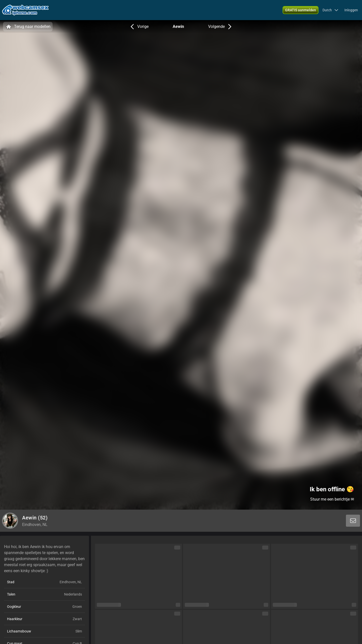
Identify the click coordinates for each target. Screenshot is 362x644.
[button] (330, 10)
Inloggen (351, 10)
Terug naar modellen (28, 27)
